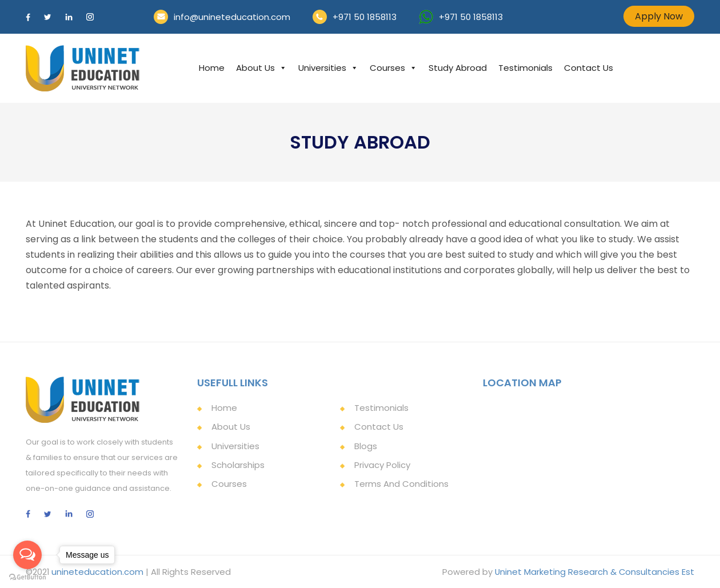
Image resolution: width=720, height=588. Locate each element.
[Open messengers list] (27, 555)
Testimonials (525, 68)
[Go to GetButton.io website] (27, 577)
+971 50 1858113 (365, 17)
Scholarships (238, 464)
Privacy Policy (382, 464)
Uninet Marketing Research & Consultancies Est (594, 572)
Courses (393, 68)
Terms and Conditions (401, 483)
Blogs (366, 445)
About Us (261, 68)
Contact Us (589, 68)
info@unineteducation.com (232, 17)
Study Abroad (458, 68)
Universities (328, 68)
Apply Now (659, 16)
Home (212, 68)
